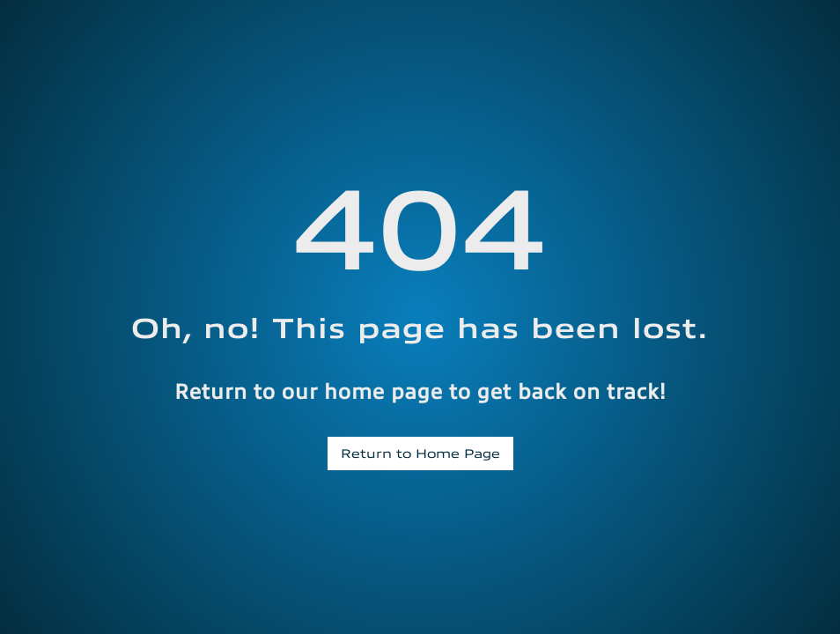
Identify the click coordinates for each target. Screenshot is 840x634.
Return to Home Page (420, 453)
